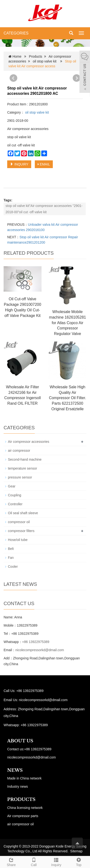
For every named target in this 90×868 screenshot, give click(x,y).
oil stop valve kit (45, 61)
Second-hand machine (25, 459)
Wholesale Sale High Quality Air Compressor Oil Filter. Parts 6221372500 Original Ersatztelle (68, 398)
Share (11, 861)
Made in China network (24, 778)
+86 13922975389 (36, 642)
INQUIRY (19, 164)
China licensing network (25, 808)
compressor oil (19, 522)
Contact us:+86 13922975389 (29, 749)
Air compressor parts (23, 816)
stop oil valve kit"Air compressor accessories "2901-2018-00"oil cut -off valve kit (44, 209)
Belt (11, 549)
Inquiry (56, 861)
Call (34, 861)
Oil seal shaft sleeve (23, 513)
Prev (13, 78)
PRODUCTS (21, 800)
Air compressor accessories (29, 442)
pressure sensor (20, 477)
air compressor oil (20, 824)
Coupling (15, 495)
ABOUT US (20, 741)
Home (17, 56)
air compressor (19, 451)
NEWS (15, 770)
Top (79, 861)
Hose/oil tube (18, 540)
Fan (11, 558)
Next (77, 78)
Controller (15, 504)
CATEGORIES (16, 33)
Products (36, 56)
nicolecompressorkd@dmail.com (40, 650)
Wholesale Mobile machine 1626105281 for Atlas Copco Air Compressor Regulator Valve (67, 323)
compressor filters (21, 531)
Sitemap (76, 851)
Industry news (18, 786)
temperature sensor (22, 468)
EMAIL (44, 164)
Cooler (13, 567)
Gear (12, 486)
